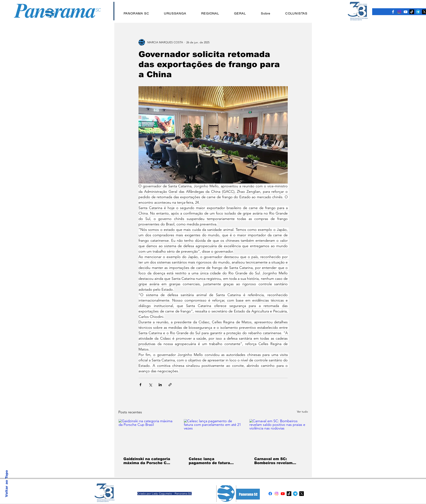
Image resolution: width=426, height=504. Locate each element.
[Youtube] (283, 494)
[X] (302, 494)
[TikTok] (412, 12)
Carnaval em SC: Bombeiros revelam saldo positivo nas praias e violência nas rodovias (276, 461)
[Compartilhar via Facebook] (140, 385)
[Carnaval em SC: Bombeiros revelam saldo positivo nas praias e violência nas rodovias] (279, 436)
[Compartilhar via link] (170, 385)
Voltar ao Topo (7, 484)
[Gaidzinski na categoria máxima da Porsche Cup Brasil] (148, 436)
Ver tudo (302, 412)
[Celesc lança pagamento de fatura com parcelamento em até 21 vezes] (213, 436)
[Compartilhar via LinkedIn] (160, 385)
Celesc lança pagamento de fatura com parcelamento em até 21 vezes (211, 461)
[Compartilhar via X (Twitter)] (150, 385)
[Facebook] (270, 494)
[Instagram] (399, 12)
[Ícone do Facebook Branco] (393, 12)
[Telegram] (418, 12)
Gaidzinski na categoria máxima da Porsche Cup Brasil (147, 461)
